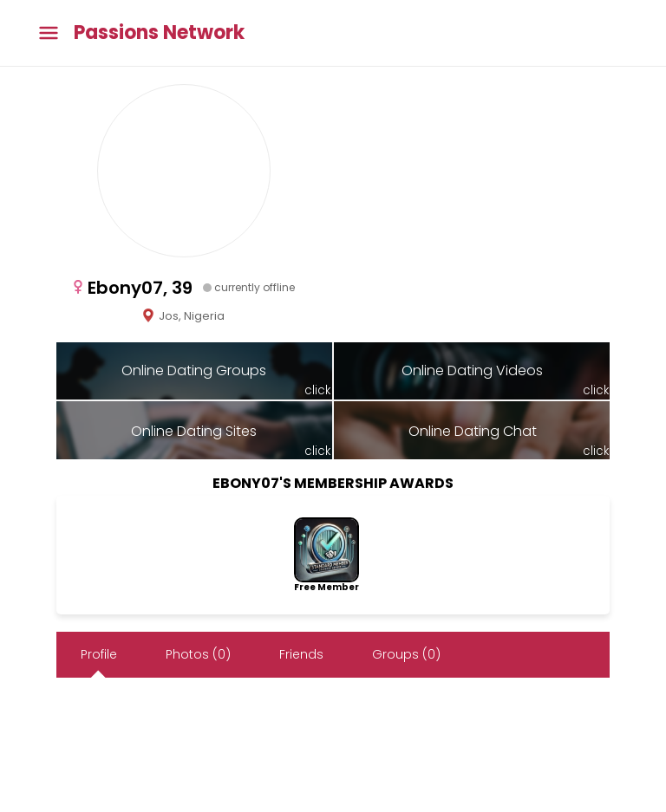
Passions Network (159, 33)
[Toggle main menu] (49, 33)
